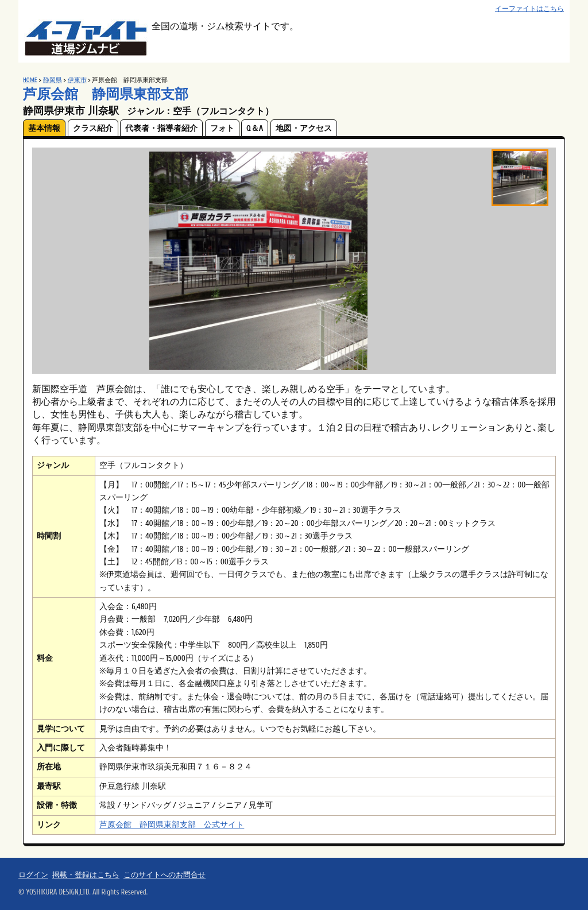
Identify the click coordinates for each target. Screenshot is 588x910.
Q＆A (255, 128)
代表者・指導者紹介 (161, 128)
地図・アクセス (304, 128)
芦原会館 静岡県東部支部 (106, 94)
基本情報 (44, 128)
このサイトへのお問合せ (165, 875)
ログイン (33, 875)
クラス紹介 (93, 128)
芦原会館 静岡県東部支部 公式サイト (172, 825)
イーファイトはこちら (529, 9)
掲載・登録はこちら (86, 875)
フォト (222, 128)
